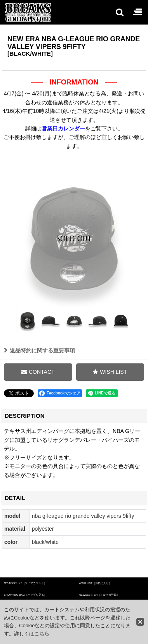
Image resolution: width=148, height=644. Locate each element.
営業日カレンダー (63, 128)
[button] (119, 12)
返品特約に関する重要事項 (39, 362)
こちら (42, 634)
